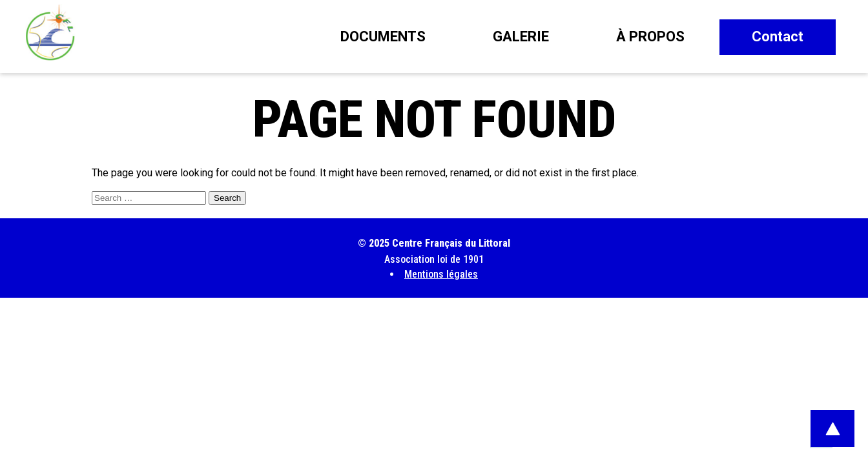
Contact (778, 36)
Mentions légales (441, 274)
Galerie (521, 36)
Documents (383, 36)
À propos (650, 36)
